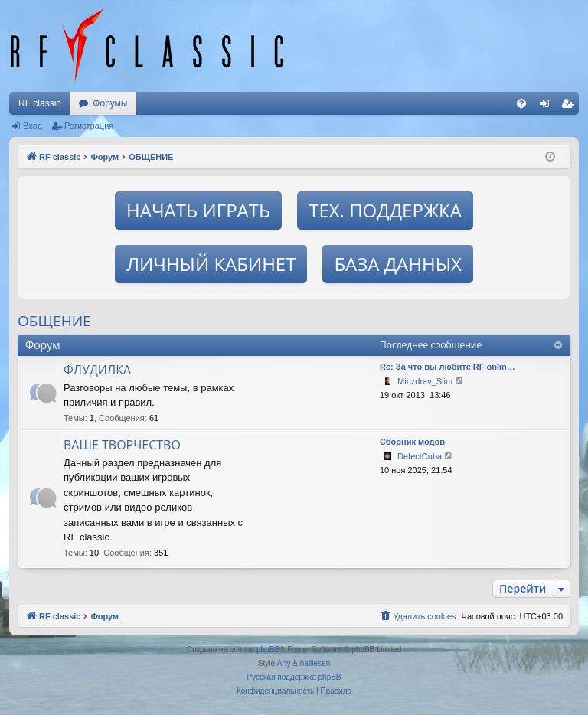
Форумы (110, 103)
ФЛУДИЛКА (97, 370)
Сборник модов (412, 442)
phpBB (268, 650)
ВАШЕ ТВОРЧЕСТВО (122, 445)
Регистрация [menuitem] (570, 106)
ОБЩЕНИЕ (54, 321)
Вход (33, 126)
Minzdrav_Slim (425, 381)
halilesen (315, 663)
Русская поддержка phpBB (294, 677)
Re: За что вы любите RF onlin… (448, 367)
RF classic (39, 103)
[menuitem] (521, 103)
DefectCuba (420, 456)
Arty (284, 663)
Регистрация (89, 126)
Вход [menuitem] (548, 106)
